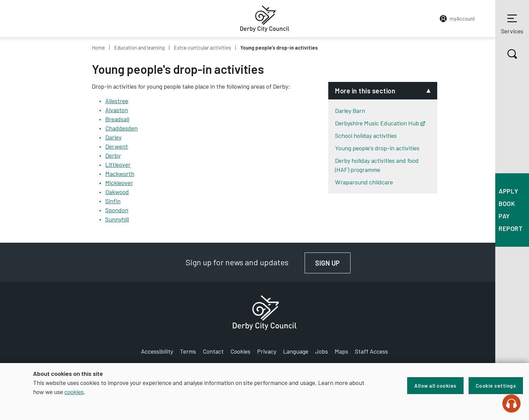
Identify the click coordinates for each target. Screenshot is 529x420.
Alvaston (117, 110)
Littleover (118, 164)
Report (511, 228)
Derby (113, 155)
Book (507, 203)
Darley (113, 137)
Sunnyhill (117, 219)
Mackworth (120, 174)
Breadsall (117, 119)
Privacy (267, 351)
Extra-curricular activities (202, 48)
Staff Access (371, 351)
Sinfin (113, 201)
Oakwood (117, 192)
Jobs (322, 351)
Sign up (333, 263)
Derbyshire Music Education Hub (380, 123)
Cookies (240, 351)
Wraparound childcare (364, 182)
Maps (341, 351)
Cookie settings (496, 386)
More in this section (365, 91)
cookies (74, 392)
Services (512, 23)
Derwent (117, 146)
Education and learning (139, 48)
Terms (188, 351)
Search (506, 54)
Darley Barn (350, 111)
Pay (504, 216)
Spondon (117, 210)
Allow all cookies (435, 386)
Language (296, 351)
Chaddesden (121, 128)
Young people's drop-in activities (377, 148)
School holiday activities (366, 136)
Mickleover (119, 183)
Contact (213, 351)
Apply (509, 191)
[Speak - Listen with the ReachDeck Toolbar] (511, 403)
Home (98, 48)
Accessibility (157, 351)
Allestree (117, 101)
